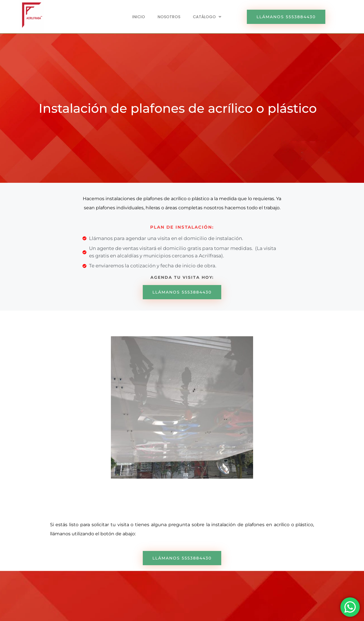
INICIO (139, 17)
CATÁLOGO (207, 17)
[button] (207, 17)
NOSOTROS (169, 17)
